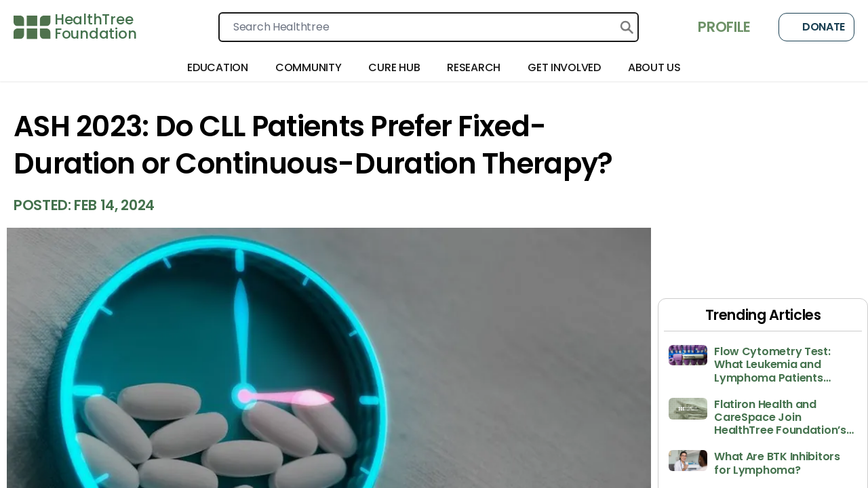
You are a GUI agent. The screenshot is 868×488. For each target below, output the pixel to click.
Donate (816, 27)
